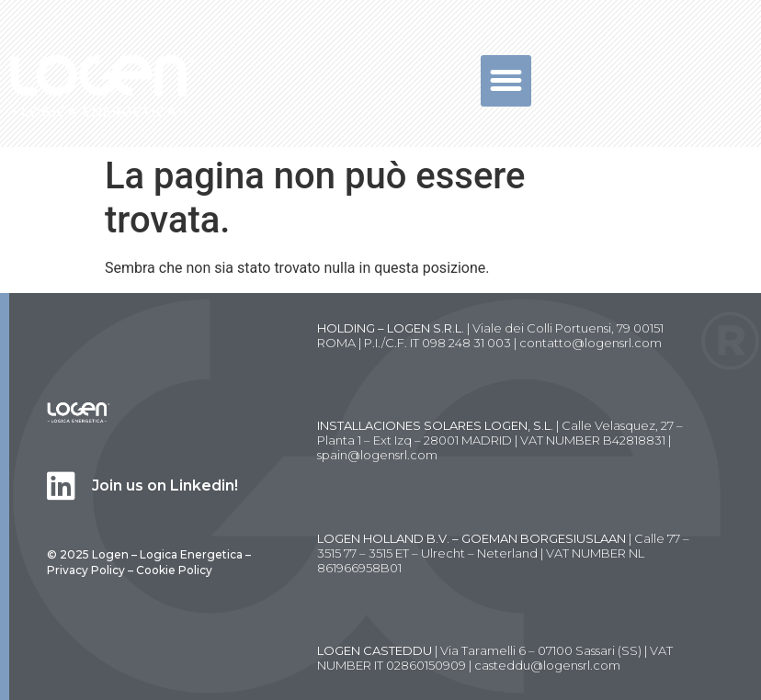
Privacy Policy (86, 570)
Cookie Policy (174, 570)
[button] (506, 81)
